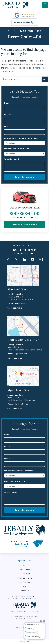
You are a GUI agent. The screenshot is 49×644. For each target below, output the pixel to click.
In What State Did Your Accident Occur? (22, 138)
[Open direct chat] (41, 621)
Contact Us (24, 591)
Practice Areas (25, 574)
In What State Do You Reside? (17, 149)
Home (25, 565)
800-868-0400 (31, 31)
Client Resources (25, 582)
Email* (7, 127)
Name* (7, 103)
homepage (40, 68)
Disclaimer (35, 611)
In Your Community (24, 578)
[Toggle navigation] (45, 5)
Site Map (14, 611)
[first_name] (24, 109)
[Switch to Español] (24, 642)
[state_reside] (24, 154)
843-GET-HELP (25, 250)
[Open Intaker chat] (27, 640)
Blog (24, 586)
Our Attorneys (25, 569)
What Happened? (12, 159)
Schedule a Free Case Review (24, 224)
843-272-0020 (21, 354)
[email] (24, 132)
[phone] (24, 120)
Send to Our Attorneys (25, 177)
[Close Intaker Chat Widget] (44, 621)
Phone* (7, 115)
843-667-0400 (21, 303)
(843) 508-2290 (21, 404)
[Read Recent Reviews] (24, 15)
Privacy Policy (24, 611)
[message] (24, 167)
